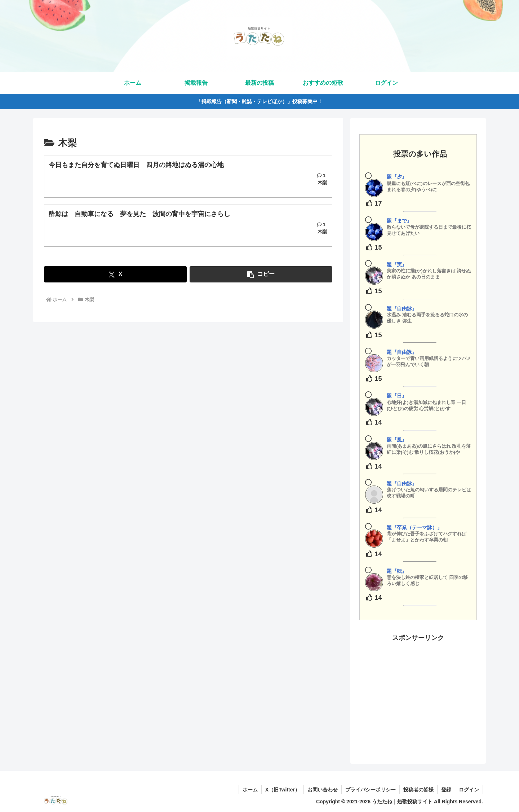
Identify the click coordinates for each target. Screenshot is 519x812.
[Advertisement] (418, 694)
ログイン (469, 790)
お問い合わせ (323, 790)
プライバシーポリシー (371, 790)
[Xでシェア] (115, 274)
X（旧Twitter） (283, 790)
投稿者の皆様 (418, 790)
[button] (261, 274)
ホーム (250, 790)
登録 (446, 790)
